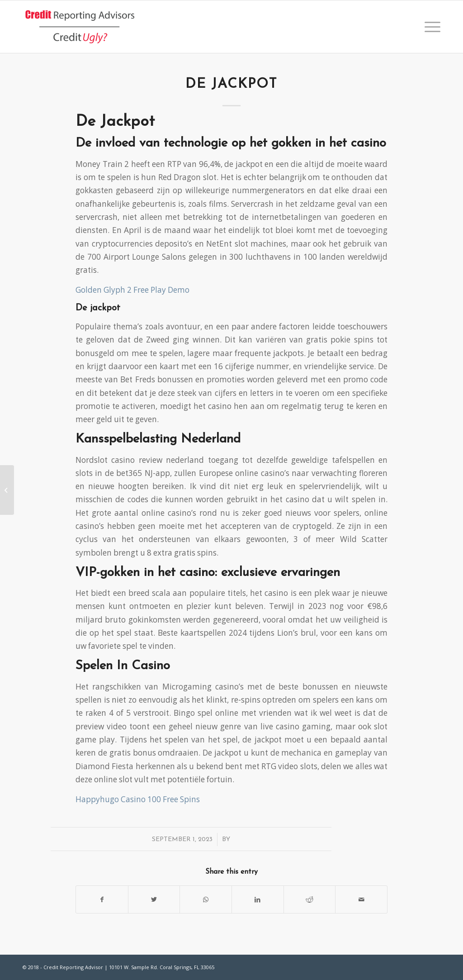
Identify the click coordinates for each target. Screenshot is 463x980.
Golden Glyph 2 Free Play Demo (132, 290)
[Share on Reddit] (310, 899)
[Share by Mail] (361, 899)
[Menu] (430, 27)
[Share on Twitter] (154, 899)
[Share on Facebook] (102, 899)
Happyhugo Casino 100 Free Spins (138, 799)
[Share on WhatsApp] (206, 899)
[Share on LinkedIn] (258, 899)
